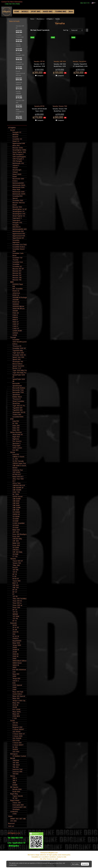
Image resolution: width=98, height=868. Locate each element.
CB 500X (16, 525)
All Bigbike (12, 128)
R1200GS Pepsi (18, 284)
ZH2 (14, 634)
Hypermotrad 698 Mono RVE (19, 144)
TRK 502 (16, 767)
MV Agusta (14, 787)
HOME (17, 12)
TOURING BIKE (61, 12)
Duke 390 (16, 430)
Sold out (11, 826)
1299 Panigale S (18, 159)
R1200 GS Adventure (16, 292)
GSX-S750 (16, 741)
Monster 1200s (18, 148)
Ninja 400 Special (19, 696)
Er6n (14, 683)
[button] (76, 12)
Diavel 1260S (17, 174)
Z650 (14, 676)
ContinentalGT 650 (19, 807)
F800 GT (16, 322)
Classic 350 (17, 803)
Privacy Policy (59, 863)
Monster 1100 (17, 207)
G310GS (15, 333)
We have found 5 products (40, 30)
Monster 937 (17, 271)
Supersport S (17, 218)
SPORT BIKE (36, 12)
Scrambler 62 (17, 267)
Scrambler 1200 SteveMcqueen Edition (20, 342)
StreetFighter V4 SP (20, 209)
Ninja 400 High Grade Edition (18, 693)
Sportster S (16, 443)
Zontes (13, 776)
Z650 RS (15, 632)
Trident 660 (17, 415)
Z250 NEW (16, 716)
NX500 (15, 468)
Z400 (14, 687)
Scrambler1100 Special (17, 197)
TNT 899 (16, 763)
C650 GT (16, 324)
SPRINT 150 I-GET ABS (18, 819)
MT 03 (15, 610)
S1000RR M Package (20, 297)
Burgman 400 (17, 727)
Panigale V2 (17, 132)
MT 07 (15, 592)
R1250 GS (16, 295)
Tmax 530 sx (17, 603)
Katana (15, 725)
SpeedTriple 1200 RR (19, 380)
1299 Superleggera (19, 157)
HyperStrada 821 (18, 238)
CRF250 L (16, 550)
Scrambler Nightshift (16, 241)
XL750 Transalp (18, 461)
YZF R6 (15, 596)
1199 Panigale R (18, 154)
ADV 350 (16, 532)
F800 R (15, 320)
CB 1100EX (16, 512)
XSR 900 (16, 585)
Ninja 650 (16, 674)
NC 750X (16, 494)
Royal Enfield (15, 800)
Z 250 (15, 718)
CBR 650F (16, 503)
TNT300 (15, 774)
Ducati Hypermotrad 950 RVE (20, 73)
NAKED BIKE (48, 12)
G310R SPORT (17, 331)
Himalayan (16, 809)
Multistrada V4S (18, 163)
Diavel (15, 177)
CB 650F (16, 521)
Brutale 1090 (17, 789)
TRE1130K (16, 761)
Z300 (14, 690)
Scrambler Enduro (19, 247)
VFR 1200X (16, 472)
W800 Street (17, 663)
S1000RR (16, 300)
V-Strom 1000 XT (19, 734)
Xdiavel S (16, 166)
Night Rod (16, 437)
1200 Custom (17, 448)
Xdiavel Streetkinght (17, 169)
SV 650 (15, 747)
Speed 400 (17, 359)
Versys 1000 (17, 645)
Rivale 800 (16, 792)
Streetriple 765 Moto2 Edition (18, 363)
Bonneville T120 (18, 390)
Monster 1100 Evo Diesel (19, 204)
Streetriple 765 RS (19, 412)
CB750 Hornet (18, 497)
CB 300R (16, 548)
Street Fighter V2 (19, 216)
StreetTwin (16, 403)
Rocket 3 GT (17, 368)
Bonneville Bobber (19, 388)
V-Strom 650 (17, 743)
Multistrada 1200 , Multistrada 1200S (19, 193)
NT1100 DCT (17, 474)
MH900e (15, 135)
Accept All (85, 864)
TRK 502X (16, 765)
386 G (15, 780)
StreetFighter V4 (18, 211)
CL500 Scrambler (19, 523)
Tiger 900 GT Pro (19, 406)
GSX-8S (15, 723)
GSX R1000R (17, 738)
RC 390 (15, 423)
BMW (12, 282)
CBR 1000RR (17, 490)
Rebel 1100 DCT (18, 477)
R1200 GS (16, 302)
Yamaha (13, 559)
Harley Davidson (16, 432)
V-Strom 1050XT (18, 729)
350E (14, 783)
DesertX (15, 137)
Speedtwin (16, 395)
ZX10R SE (16, 650)
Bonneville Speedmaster (17, 385)
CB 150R (15, 554)
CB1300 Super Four (19, 463)
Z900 (14, 659)
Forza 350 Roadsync (20, 534)
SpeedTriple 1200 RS (19, 376)
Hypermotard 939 (19, 236)
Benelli (13, 758)
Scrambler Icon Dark (20, 245)
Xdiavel (15, 172)
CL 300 (15, 459)
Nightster (16, 439)
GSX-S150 (16, 752)
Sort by (66, 30)
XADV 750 (16, 492)
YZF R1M (15, 570)
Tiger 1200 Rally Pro (20, 370)
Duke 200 (16, 426)
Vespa (10, 816)
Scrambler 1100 (18, 200)
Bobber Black (17, 397)
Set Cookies (75, 864)
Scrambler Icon (18, 262)
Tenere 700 (17, 563)
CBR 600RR (17, 499)
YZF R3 (15, 612)
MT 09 (15, 590)
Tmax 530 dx (17, 601)
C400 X (15, 326)
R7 (13, 594)
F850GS (15, 317)
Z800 (14, 667)
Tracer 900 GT (18, 561)
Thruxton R (17, 399)
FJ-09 (14, 576)
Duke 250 (16, 428)
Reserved (11, 823)
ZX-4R (15, 630)
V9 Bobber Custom (19, 756)
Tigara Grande (18, 796)
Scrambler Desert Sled (19, 250)
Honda (13, 452)
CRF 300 (16, 541)
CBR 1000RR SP (18, 488)
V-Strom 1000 (17, 736)
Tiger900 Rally (18, 351)
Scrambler (16, 264)
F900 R (15, 315)
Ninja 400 (16, 698)
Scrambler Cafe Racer (18, 254)
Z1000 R (15, 639)
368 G (15, 778)
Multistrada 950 (18, 231)
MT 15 (15, 621)
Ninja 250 (16, 714)
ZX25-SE (15, 705)
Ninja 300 (16, 703)
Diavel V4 (16, 141)
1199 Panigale (17, 161)
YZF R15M (16, 616)
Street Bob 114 (18, 435)
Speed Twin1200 (18, 366)
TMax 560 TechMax (20, 599)
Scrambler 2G (17, 139)
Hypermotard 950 (19, 234)
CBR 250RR (16, 508)
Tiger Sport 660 (18, 353)
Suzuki (13, 721)
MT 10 (15, 574)
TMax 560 (16, 565)
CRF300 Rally (17, 539)
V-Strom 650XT (18, 745)
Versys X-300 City (19, 701)
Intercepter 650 (18, 805)
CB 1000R (16, 517)
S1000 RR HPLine (19, 309)
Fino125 (15, 568)
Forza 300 (16, 545)
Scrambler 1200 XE (19, 348)
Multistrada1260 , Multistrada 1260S (19, 184)
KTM (12, 419)
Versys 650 (16, 679)
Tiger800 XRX (18, 410)
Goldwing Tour (18, 470)
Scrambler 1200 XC (19, 355)
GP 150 (15, 798)
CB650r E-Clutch (18, 457)
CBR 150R (16, 510)
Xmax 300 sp (17, 605)
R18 (14, 286)
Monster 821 (17, 273)
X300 (15, 814)
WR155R (15, 614)
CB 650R (16, 519)
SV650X (15, 749)
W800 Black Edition (20, 661)
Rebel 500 (16, 530)
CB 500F (16, 528)
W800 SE (16, 665)
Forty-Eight (16, 446)
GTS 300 (13, 821)
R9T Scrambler (18, 289)
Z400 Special (17, 685)
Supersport (16, 220)
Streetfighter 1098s (19, 150)
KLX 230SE (16, 709)
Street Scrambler (18, 401)
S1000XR (16, 304)
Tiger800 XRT (18, 408)
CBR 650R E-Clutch (19, 466)
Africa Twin (17, 483)
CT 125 (15, 556)
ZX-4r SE (16, 627)
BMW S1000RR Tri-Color (20, 112)
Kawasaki (14, 623)
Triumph (13, 337)
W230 (15, 625)
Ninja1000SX (17, 641)
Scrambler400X (18, 417)
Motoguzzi (14, 754)
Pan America (17, 441)
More (71, 12)
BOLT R (15, 583)
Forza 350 (16, 537)
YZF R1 (15, 572)
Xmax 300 (16, 608)
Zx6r (14, 672)
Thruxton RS (17, 346)
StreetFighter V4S (19, 214)
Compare (40, 76)
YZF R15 (15, 619)
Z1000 (15, 647)
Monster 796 (17, 278)
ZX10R (15, 652)
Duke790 (16, 421)
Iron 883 (15, 450)
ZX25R (15, 707)
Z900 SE (15, 656)
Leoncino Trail (17, 769)
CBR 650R (16, 501)
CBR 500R (16, 505)
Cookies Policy (13, 865)
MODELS (25, 12)
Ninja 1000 (16, 643)
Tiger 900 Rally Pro (19, 373)
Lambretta (14, 812)
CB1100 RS (16, 514)
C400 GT (16, 329)
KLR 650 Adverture (19, 670)
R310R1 (15, 785)
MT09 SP (16, 579)
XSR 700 (16, 588)
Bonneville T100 (18, 392)
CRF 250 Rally (17, 552)
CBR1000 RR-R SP (19, 485)
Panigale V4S (17, 223)
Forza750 (16, 455)
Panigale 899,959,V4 (17, 226)
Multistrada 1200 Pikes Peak (18, 189)
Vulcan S (16, 681)
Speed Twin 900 (18, 357)
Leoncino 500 (17, 772)
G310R (15, 335)
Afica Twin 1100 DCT (18, 480)
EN (94, 3)
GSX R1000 (16, 732)
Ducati (13, 130)
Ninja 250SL (17, 712)
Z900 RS (16, 654)
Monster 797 (17, 275)
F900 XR (16, 313)
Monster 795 (17, 280)
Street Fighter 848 (19, 152)
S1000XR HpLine (18, 306)
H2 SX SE (16, 636)
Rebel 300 (16, 543)
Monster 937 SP (18, 269)
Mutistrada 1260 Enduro (18, 180)
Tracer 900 (16, 581)
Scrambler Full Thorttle (17, 259)
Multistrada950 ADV (20, 229)
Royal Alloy (14, 794)
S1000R (15, 311)
